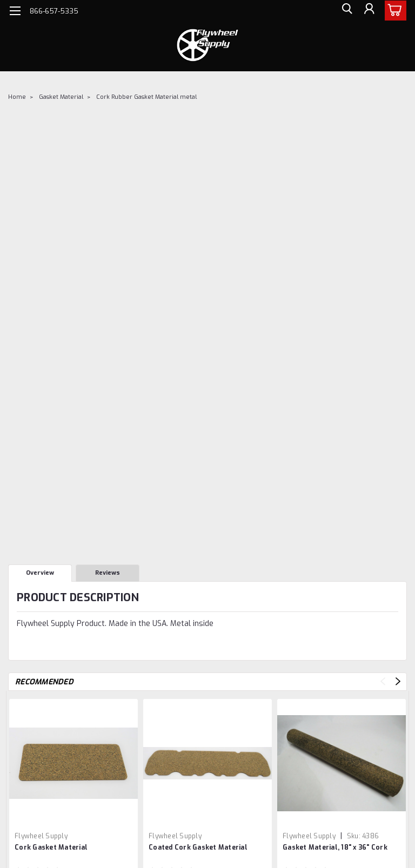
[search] (344, 11)
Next (398, 681)
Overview (40, 573)
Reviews (108, 573)
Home (17, 97)
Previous (383, 681)
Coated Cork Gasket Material (198, 847)
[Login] (369, 11)
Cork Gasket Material (51, 847)
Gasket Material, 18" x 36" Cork (335, 847)
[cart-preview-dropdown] (393, 11)
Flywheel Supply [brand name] (41, 836)
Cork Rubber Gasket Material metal (146, 97)
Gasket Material (61, 97)
